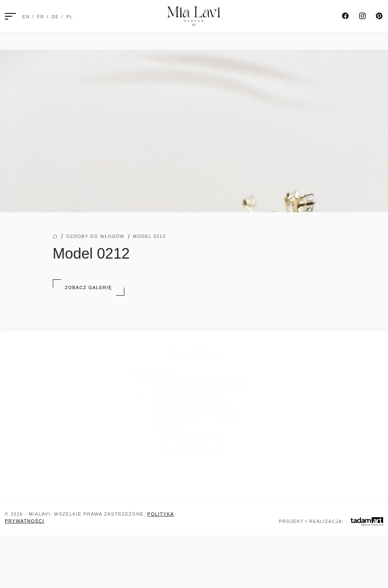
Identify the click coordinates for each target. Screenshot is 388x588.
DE (55, 17)
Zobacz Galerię (89, 287)
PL (69, 17)
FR (41, 17)
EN (26, 17)
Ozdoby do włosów (95, 236)
